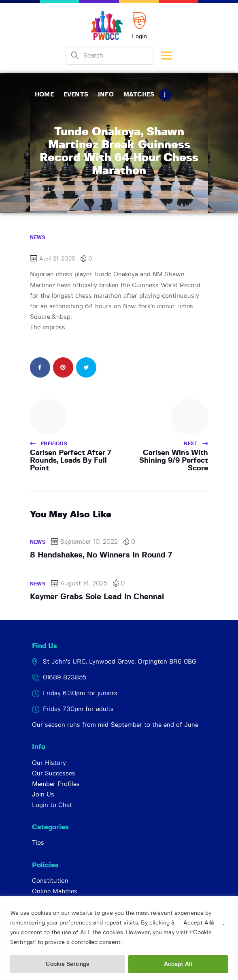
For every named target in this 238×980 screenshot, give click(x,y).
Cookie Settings (67, 964)
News (38, 237)
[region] (119, 938)
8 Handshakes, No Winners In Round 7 (101, 555)
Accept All (178, 964)
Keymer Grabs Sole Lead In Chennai (97, 597)
